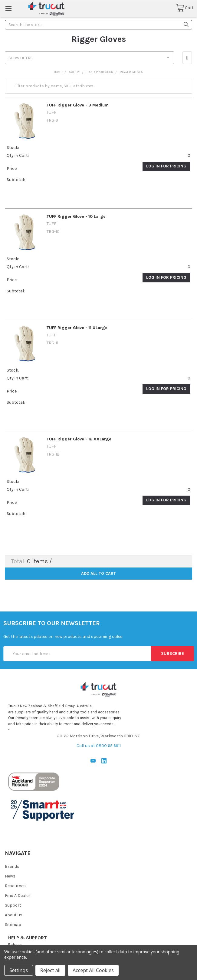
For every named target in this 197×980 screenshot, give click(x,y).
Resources (15, 886)
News (10, 876)
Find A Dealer (18, 896)
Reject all (50, 970)
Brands (12, 866)
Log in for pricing (166, 166)
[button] (187, 58)
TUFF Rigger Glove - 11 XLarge (77, 328)
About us (14, 915)
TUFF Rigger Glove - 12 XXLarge (79, 439)
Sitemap (13, 925)
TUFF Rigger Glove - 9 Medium (78, 105)
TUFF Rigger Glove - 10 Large (76, 216)
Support (13, 905)
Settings (19, 970)
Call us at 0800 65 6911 (99, 746)
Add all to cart (98, 573)
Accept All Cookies (93, 970)
